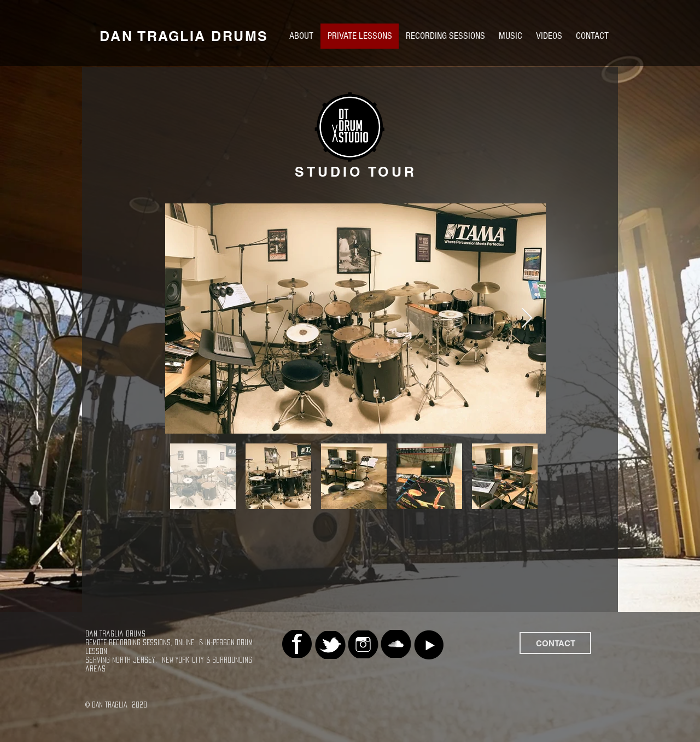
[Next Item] (527, 319)
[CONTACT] (555, 643)
